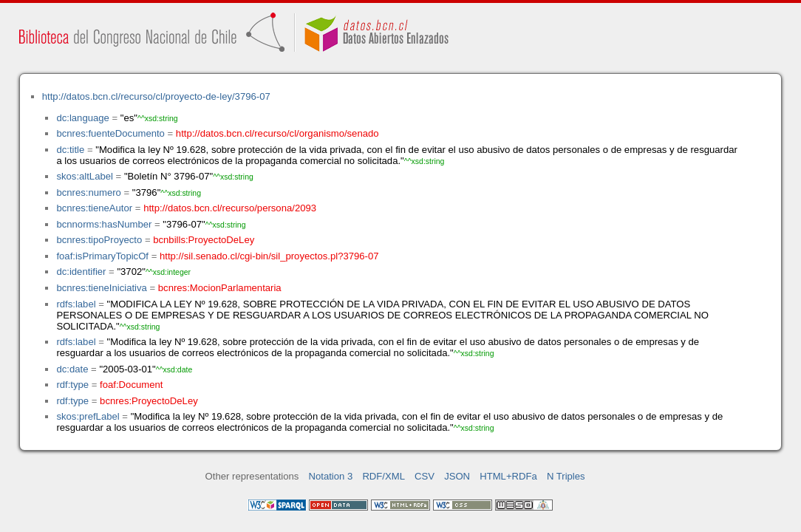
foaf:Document (131, 385)
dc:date (72, 369)
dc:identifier (81, 272)
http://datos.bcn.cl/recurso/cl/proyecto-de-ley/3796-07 (156, 96)
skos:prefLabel (88, 416)
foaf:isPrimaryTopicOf (102, 256)
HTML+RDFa (508, 476)
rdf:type (72, 385)
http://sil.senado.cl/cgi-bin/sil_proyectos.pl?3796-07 (269, 256)
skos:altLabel (85, 176)
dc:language (82, 118)
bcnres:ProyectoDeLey (149, 401)
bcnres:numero (88, 192)
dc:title (70, 150)
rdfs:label (76, 304)
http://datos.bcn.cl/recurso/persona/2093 (230, 208)
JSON (457, 476)
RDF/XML (384, 476)
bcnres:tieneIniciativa (101, 288)
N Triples (566, 476)
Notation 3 (331, 476)
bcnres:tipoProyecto (99, 240)
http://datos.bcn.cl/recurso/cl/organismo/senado (277, 133)
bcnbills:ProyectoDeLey (204, 240)
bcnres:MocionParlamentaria (220, 288)
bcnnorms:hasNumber (104, 224)
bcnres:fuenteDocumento (110, 133)
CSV (425, 476)
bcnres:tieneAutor (94, 208)
